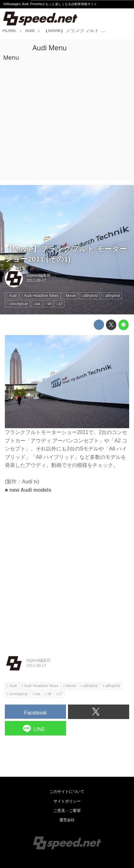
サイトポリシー (67, 801)
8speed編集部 (38, 275)
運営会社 (67, 820)
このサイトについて (67, 792)
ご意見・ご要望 (67, 811)
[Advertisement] (67, 110)
